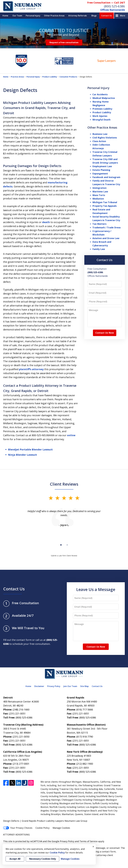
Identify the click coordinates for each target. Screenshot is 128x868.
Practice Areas (17, 77)
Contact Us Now (105, 333)
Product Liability (50, 77)
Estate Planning (101, 170)
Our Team (17, 16)
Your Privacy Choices (18, 828)
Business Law (100, 134)
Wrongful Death (101, 120)
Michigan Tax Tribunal (105, 202)
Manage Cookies (61, 828)
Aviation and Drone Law (106, 238)
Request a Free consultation (64, 42)
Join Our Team (70, 686)
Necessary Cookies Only (42, 859)
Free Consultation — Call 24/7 (106, 3)
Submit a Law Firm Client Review (64, 556)
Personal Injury (33, 16)
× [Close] (93, 847)
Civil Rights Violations (105, 138)
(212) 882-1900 (85, 764)
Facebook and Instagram (106, 177)
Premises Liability (102, 109)
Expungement (100, 174)
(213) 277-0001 (21, 764)
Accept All (15, 859)
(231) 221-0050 (21, 737)
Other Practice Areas (54, 16)
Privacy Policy (54, 686)
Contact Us (106, 16)
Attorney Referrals (78, 16)
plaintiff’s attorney (31, 369)
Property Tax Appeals (104, 206)
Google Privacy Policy (63, 841)
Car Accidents (100, 94)
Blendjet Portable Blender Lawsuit (30, 449)
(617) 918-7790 (85, 737)
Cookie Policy (42, 828)
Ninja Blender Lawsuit (23, 455)
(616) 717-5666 (85, 710)
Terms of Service (89, 841)
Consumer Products (68, 77)
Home (5, 16)
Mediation (98, 199)
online (71, 435)
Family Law (99, 249)
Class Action (99, 141)
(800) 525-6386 (114, 6)
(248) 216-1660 (21, 710)
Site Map (84, 686)
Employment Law (102, 166)
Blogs (94, 16)
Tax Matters (99, 224)
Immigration (99, 188)
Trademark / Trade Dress (106, 227)
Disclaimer (39, 686)
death (46, 222)
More (123, 16)
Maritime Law (100, 192)
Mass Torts (99, 195)
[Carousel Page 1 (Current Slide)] (61, 545)
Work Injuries (100, 116)
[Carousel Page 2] (67, 545)
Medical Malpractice (104, 98)
